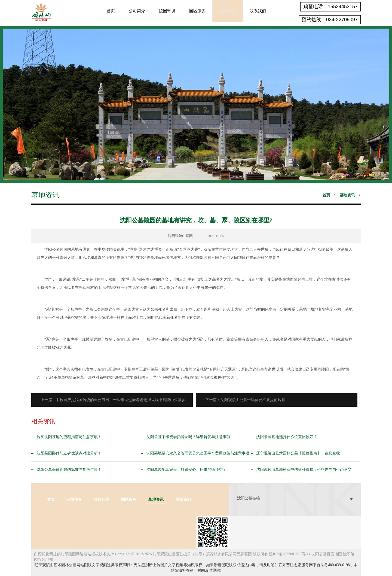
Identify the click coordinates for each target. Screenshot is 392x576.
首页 (111, 11)
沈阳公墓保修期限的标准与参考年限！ (69, 470)
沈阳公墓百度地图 (327, 554)
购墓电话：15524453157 (330, 7)
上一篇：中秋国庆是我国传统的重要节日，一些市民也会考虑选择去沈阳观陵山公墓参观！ (115, 402)
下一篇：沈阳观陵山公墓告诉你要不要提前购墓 (247, 400)
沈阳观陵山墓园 (180, 236)
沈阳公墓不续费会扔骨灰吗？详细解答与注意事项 (188, 437)
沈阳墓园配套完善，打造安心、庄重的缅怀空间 (186, 470)
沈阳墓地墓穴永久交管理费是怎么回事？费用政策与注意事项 (198, 453)
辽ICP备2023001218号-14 (290, 554)
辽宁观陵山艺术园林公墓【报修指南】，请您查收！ (300, 453)
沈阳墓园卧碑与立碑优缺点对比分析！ (69, 453)
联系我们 (258, 11)
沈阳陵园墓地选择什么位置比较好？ (287, 437)
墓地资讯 (228, 11)
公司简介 (137, 11)
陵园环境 (167, 11)
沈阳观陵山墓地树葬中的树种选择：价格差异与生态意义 (304, 470)
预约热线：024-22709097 (330, 20)
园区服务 (197, 11)
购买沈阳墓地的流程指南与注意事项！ (69, 437)
